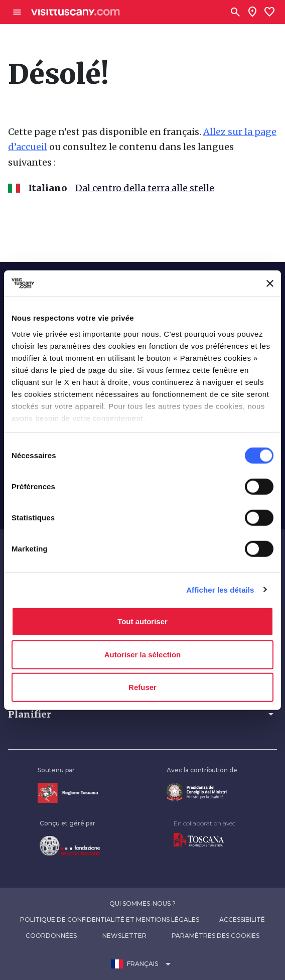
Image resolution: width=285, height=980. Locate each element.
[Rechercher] (235, 12)
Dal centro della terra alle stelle (145, 188)
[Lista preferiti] (269, 12)
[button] (143, 714)
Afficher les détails (220, 589)
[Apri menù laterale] (17, 12)
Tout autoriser (143, 621)
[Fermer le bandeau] (270, 284)
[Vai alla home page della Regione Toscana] (68, 793)
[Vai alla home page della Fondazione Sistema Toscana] (70, 845)
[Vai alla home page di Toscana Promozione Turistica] (199, 840)
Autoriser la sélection (143, 654)
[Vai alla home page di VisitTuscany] (76, 12)
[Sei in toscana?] (252, 12)
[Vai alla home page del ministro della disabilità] (197, 792)
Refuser (143, 687)
